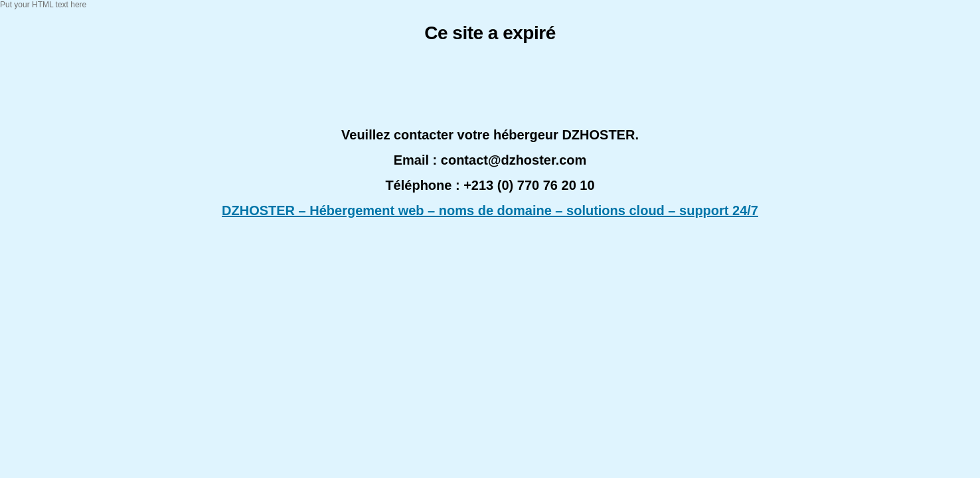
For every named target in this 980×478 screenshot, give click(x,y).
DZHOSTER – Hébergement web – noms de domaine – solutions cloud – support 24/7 (490, 210)
